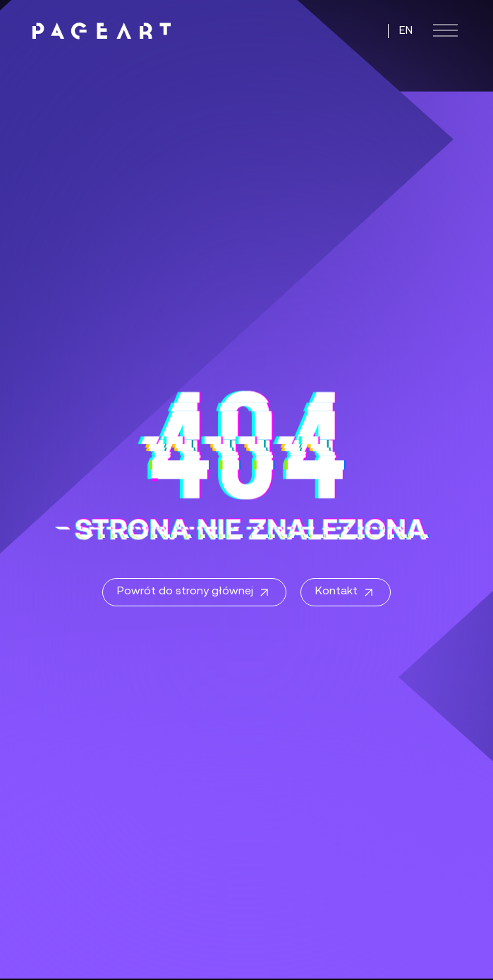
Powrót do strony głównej (194, 593)
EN (406, 31)
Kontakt (346, 593)
